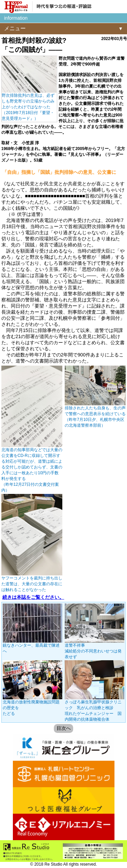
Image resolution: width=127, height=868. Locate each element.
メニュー (15, 28)
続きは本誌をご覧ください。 (33, 597)
